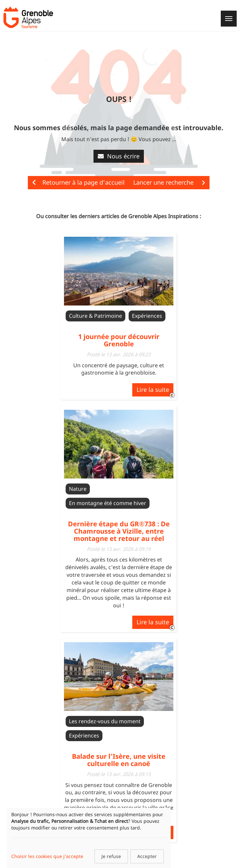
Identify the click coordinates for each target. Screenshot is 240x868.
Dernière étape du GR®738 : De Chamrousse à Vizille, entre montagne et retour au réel (119, 531)
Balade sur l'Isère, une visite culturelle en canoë (119, 760)
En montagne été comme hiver (108, 503)
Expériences (147, 316)
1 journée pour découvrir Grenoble (119, 340)
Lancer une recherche (169, 182)
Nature (78, 489)
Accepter (147, 856)
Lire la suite (153, 390)
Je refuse (111, 856)
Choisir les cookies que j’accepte (47, 856)
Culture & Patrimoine (95, 316)
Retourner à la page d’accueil (78, 182)
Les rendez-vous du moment (105, 721)
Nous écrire (119, 156)
